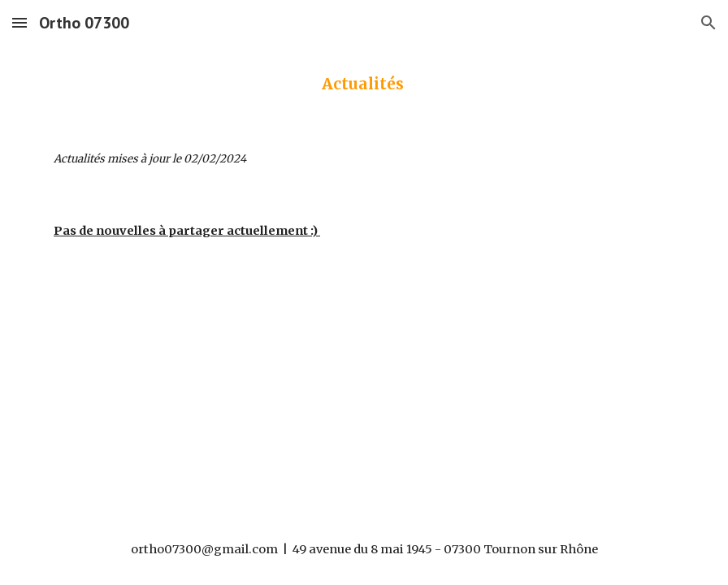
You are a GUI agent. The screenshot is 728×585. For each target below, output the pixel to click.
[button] (19, 22)
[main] (364, 84)
